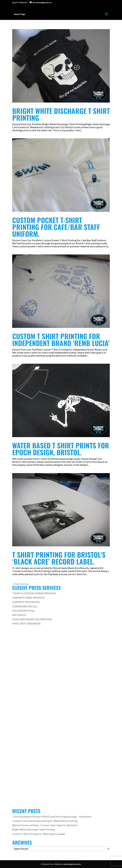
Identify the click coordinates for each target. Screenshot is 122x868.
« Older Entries (20, 584)
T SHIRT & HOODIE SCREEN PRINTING (34, 593)
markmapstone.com (72, 864)
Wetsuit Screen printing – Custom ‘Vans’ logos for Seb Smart (45, 825)
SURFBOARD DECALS (25, 606)
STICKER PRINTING (23, 611)
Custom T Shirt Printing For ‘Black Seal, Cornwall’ (39, 834)
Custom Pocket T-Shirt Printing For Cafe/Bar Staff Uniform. (56, 227)
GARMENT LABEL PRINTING (29, 598)
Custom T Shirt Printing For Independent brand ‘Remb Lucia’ (61, 339)
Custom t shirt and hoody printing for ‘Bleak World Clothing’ (45, 821)
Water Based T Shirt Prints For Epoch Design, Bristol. (61, 449)
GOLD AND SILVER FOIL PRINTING (32, 619)
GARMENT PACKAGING (26, 602)
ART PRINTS (19, 615)
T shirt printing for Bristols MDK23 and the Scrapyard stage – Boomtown (52, 816)
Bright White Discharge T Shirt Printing (61, 114)
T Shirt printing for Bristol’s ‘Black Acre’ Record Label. (59, 558)
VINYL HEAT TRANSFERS (26, 623)
